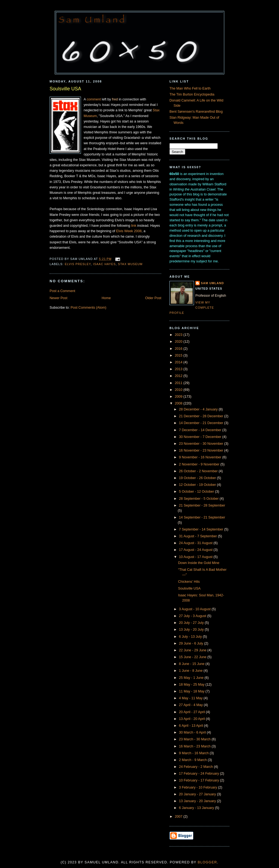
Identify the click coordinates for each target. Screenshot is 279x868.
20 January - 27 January (198, 794)
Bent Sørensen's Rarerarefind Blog (196, 112)
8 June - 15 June (192, 664)
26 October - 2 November (199, 471)
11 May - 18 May (192, 691)
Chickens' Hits (189, 582)
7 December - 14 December (201, 430)
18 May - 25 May (192, 685)
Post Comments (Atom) (88, 308)
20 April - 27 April (192, 712)
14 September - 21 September (202, 517)
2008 (179, 403)
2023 (179, 335)
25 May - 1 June (192, 678)
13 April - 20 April (192, 719)
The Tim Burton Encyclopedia (192, 94)
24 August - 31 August (196, 543)
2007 (179, 817)
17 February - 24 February (200, 774)
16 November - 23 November (202, 450)
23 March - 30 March (195, 739)
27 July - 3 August (193, 616)
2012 (179, 376)
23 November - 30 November (202, 444)
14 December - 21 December (202, 423)
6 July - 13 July (191, 637)
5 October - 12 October (197, 492)
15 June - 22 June (193, 657)
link (134, 226)
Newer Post (58, 298)
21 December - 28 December (202, 416)
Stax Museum (130, 264)
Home (106, 298)
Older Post (153, 298)
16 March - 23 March (195, 746)
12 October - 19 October (198, 485)
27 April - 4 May (191, 705)
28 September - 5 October (199, 499)
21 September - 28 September (202, 505)
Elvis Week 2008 (129, 231)
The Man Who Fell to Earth (190, 88)
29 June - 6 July (192, 643)
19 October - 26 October (198, 478)
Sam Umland (212, 283)
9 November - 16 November (201, 457)
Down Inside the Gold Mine (199, 563)
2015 (179, 355)
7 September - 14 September (202, 529)
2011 (179, 383)
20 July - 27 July (192, 623)
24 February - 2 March (196, 767)
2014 (179, 362)
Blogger (207, 862)
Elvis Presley (78, 264)
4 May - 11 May (191, 698)
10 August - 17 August (196, 557)
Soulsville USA (65, 89)
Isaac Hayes (104, 264)
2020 (179, 342)
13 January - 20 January (198, 801)
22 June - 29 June (193, 650)
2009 (179, 397)
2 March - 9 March (193, 760)
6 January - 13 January (197, 808)
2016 (179, 349)
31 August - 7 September (198, 536)
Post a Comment (62, 291)
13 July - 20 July (192, 630)
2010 (179, 390)
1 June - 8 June (191, 671)
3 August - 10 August (195, 609)
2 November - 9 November (200, 464)
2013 (179, 369)
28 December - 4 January (199, 409)
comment (94, 99)
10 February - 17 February (200, 780)
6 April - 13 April (192, 726)
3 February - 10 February (199, 787)
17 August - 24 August (196, 550)
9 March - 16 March (194, 753)
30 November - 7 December (201, 437)
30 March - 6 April (193, 732)
